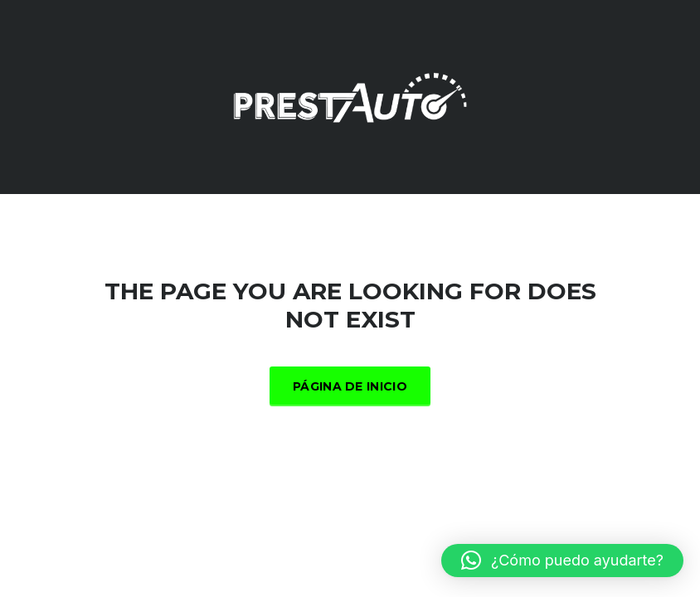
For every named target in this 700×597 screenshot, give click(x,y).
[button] (562, 561)
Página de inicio (350, 386)
